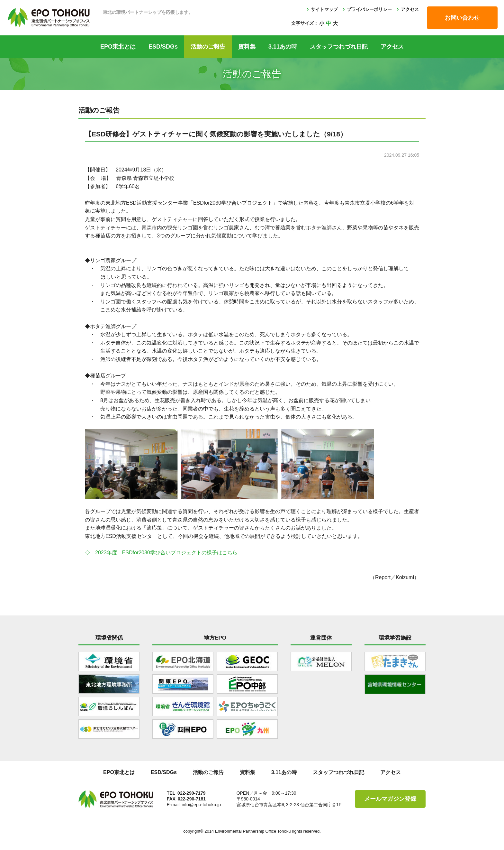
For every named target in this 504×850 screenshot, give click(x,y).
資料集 (247, 47)
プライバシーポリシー (369, 9)
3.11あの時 (283, 47)
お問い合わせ (462, 18)
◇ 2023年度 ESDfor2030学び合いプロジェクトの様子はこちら (161, 553)
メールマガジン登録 (390, 799)
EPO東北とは (118, 47)
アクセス (410, 9)
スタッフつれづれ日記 (339, 47)
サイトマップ (324, 9)
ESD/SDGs (163, 47)
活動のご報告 (208, 47)
